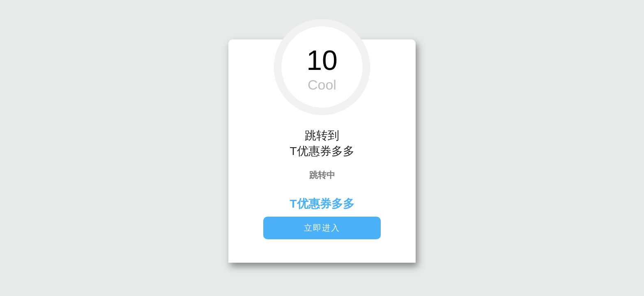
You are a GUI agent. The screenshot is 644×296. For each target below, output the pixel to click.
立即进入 (322, 228)
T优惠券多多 (322, 204)
